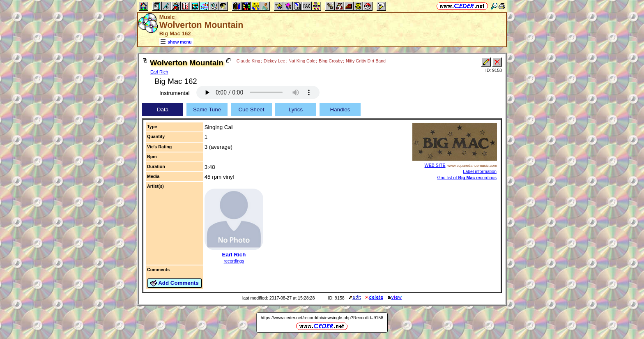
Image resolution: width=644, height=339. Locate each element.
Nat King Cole (302, 61)
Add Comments (175, 283)
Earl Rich (159, 72)
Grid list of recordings (467, 178)
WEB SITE (435, 165)
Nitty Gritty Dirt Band (366, 61)
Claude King (248, 61)
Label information (480, 171)
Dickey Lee (275, 61)
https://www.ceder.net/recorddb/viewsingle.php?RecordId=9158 (322, 318)
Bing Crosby (331, 61)
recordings (234, 261)
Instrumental (174, 93)
